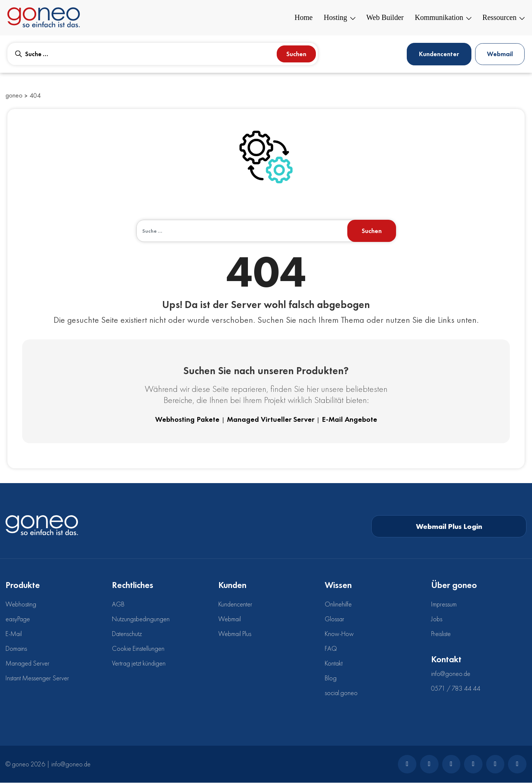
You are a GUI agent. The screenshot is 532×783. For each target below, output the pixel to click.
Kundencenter (438, 54)
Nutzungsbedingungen (141, 619)
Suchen (296, 54)
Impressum (444, 604)
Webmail (500, 54)
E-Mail (14, 634)
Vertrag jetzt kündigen (139, 664)
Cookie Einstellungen (138, 649)
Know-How (339, 634)
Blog (331, 678)
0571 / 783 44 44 (456, 689)
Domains (16, 649)
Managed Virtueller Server (271, 420)
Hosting (339, 18)
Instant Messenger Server (37, 678)
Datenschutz (127, 634)
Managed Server (28, 664)
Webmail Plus (235, 634)
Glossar (335, 619)
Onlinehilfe (338, 604)
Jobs (437, 619)
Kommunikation (443, 18)
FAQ (331, 649)
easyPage (18, 619)
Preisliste (441, 634)
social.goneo (341, 693)
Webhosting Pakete (187, 420)
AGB (118, 604)
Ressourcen (504, 18)
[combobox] (163, 54)
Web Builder (385, 18)
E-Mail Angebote (349, 420)
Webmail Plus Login (449, 527)
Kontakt (334, 664)
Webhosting (21, 604)
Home (303, 18)
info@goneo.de (451, 674)
